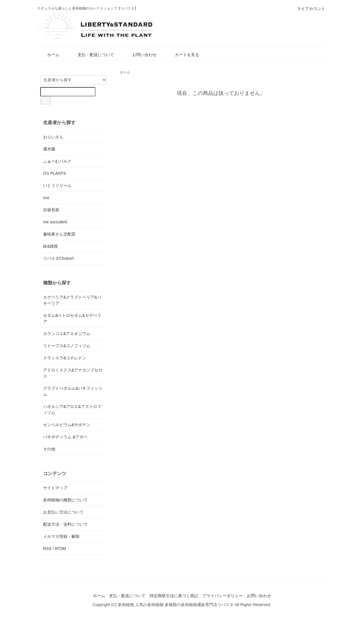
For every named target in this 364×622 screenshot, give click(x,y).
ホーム (49, 55)
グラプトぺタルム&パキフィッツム (73, 391)
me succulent (55, 222)
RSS (47, 549)
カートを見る (183, 55)
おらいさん (53, 137)
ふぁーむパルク (57, 161)
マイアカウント (308, 9)
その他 (49, 449)
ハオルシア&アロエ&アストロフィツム (72, 410)
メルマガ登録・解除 (61, 536)
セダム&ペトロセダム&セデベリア (72, 318)
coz (46, 198)
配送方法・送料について (65, 524)
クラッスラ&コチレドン (65, 358)
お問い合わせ (140, 55)
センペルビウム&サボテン (67, 425)
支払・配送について (92, 55)
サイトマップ (55, 488)
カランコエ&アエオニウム (67, 334)
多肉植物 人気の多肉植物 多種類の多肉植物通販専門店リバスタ (176, 605)
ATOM (60, 549)
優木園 (49, 149)
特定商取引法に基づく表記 (174, 596)
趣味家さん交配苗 (59, 234)
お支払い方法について (63, 512)
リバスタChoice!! (59, 258)
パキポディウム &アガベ (65, 437)
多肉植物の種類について (65, 500)
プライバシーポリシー (223, 596)
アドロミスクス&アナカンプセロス (73, 373)
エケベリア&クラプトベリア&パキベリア (72, 300)
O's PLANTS (55, 173)
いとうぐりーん (57, 185)
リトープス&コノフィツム (67, 346)
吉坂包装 (51, 210)
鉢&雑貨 (50, 246)
